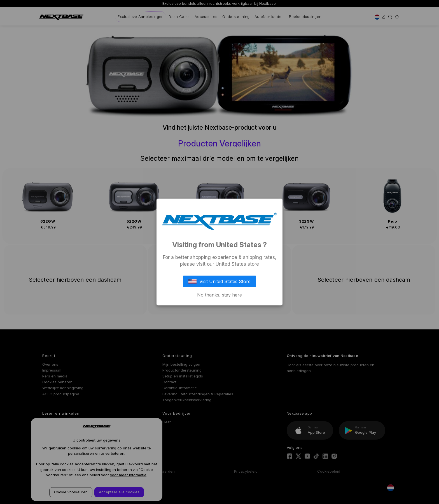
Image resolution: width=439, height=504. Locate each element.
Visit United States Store (219, 281)
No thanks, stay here (219, 295)
